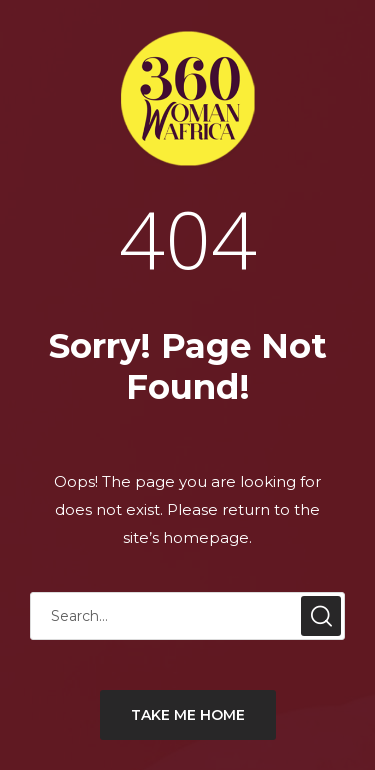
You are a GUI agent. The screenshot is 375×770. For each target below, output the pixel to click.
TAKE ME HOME (188, 715)
